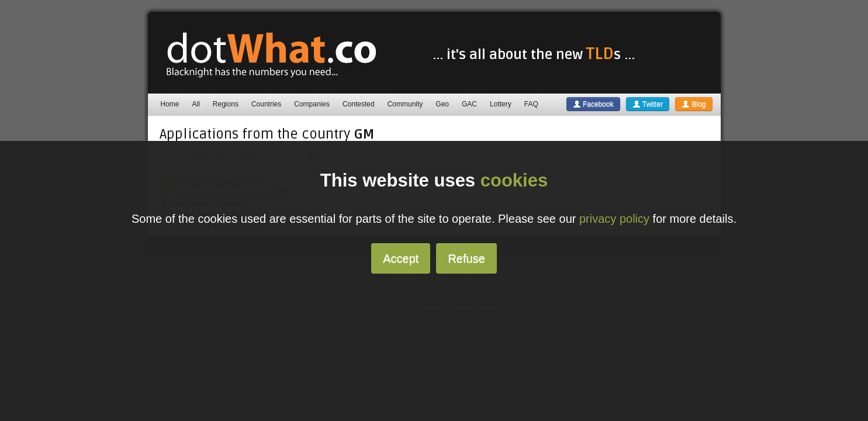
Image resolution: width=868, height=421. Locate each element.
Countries (266, 104)
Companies (312, 104)
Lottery (501, 104)
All (196, 104)
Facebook (593, 104)
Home (170, 104)
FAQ (531, 104)
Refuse (466, 258)
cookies (514, 180)
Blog (694, 104)
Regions (226, 104)
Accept (401, 258)
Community (405, 104)
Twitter (648, 104)
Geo (442, 104)
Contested (359, 104)
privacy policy (614, 219)
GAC (469, 104)
